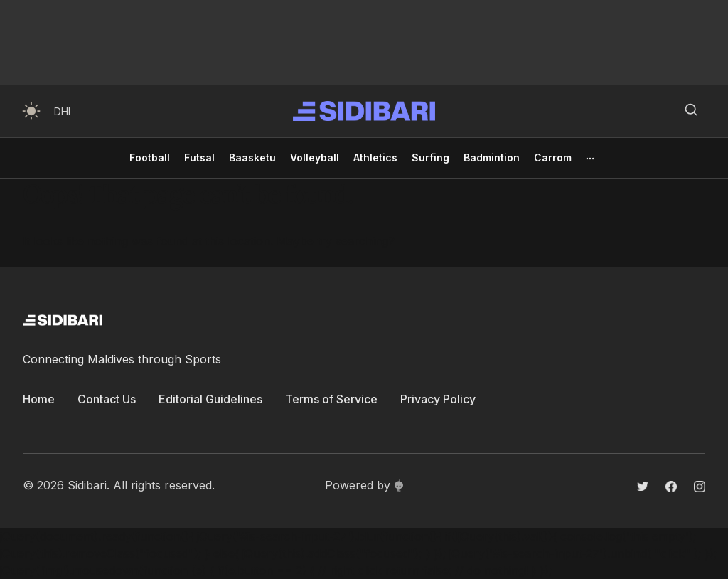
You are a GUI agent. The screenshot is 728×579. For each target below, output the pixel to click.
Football (150, 158)
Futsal (199, 158)
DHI (62, 111)
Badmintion (492, 158)
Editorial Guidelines (210, 399)
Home (39, 399)
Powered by (364, 485)
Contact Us (107, 399)
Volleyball (315, 158)
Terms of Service (331, 399)
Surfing (430, 158)
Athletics (375, 158)
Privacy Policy (438, 399)
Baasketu (252, 158)
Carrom (553, 158)
